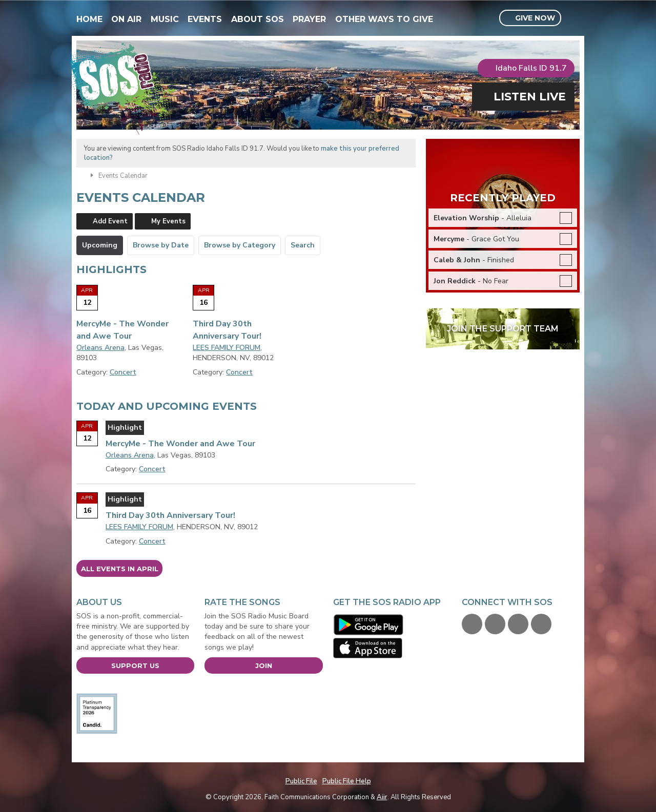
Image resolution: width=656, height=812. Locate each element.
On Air (126, 19)
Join (264, 665)
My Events (168, 221)
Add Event (110, 221)
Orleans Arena (100, 348)
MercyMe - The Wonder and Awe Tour (180, 444)
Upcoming (100, 245)
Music (165, 19)
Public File (301, 781)
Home (89, 19)
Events (205, 19)
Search (303, 245)
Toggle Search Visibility (573, 18)
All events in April (120, 569)
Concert (123, 372)
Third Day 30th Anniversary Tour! (170, 515)
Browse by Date (161, 245)
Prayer (309, 19)
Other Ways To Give (384, 19)
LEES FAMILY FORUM (227, 348)
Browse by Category (240, 245)
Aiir (382, 797)
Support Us (135, 665)
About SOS (258, 19)
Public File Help (347, 781)
